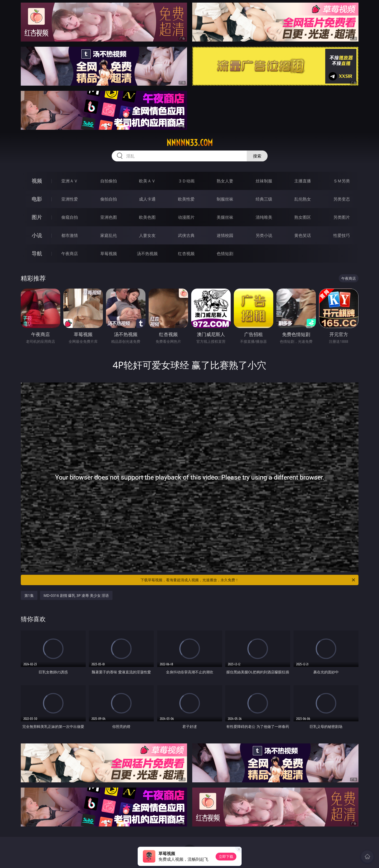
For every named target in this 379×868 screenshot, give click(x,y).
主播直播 (303, 181)
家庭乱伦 (109, 235)
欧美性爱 (186, 199)
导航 (37, 253)
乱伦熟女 (303, 199)
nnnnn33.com (190, 143)
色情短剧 (225, 254)
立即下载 (226, 856)
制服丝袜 (225, 199)
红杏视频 (186, 254)
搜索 (257, 156)
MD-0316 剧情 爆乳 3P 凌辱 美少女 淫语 (76, 595)
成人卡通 (147, 199)
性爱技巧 (342, 235)
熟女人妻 (225, 181)
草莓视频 (109, 254)
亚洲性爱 (70, 199)
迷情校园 (225, 235)
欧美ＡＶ (147, 181)
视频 (37, 181)
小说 (37, 235)
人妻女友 (147, 235)
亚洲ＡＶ (70, 181)
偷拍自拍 (109, 199)
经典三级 (264, 199)
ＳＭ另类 (342, 181)
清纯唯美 (264, 217)
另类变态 (342, 199)
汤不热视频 (147, 254)
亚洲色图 (109, 217)
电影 (37, 199)
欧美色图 (147, 217)
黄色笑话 (303, 235)
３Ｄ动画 (186, 181)
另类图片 (342, 217)
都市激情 (70, 235)
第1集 (29, 595)
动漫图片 (186, 217)
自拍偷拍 (109, 181)
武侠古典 (186, 235)
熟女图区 (303, 217)
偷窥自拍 (70, 217)
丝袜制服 (264, 181)
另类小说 (264, 235)
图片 (37, 217)
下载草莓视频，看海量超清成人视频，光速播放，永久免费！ (248, 580)
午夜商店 (70, 254)
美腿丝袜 (225, 217)
